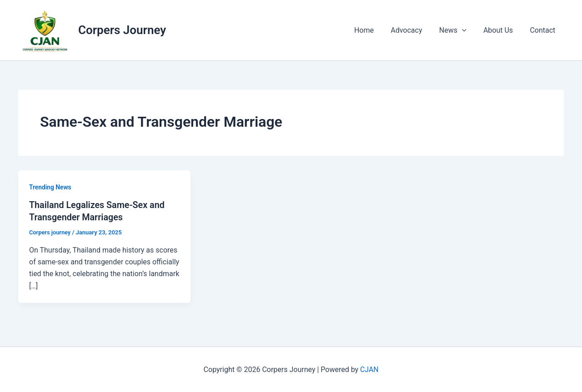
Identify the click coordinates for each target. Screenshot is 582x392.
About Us (502, 30)
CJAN (369, 369)
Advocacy (415, 30)
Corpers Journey (122, 30)
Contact (544, 30)
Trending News (50, 187)
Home (375, 30)
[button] (468, 30)
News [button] (459, 30)
